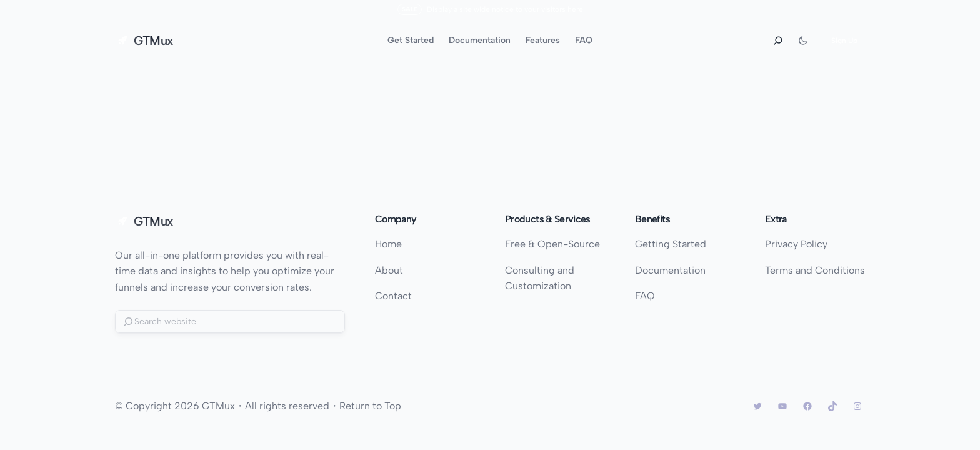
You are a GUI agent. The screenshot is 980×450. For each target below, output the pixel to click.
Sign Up (844, 41)
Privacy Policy (796, 244)
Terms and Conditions (815, 270)
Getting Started (671, 244)
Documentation (670, 270)
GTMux (153, 41)
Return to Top (370, 406)
